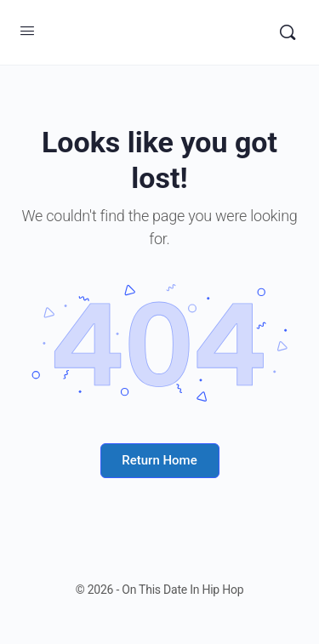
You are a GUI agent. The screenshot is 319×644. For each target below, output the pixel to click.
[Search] (288, 32)
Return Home (159, 460)
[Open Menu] (27, 31)
